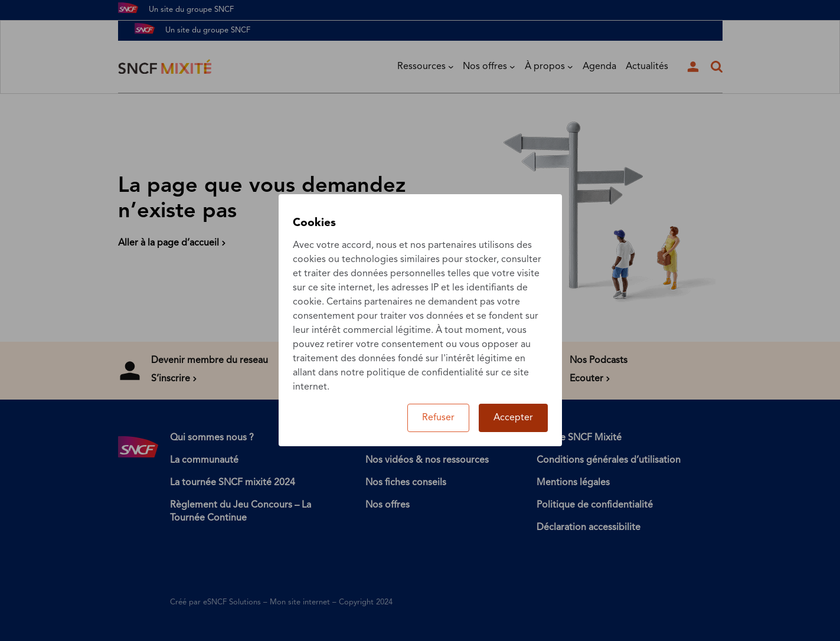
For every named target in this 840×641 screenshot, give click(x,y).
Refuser (438, 418)
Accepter (513, 418)
